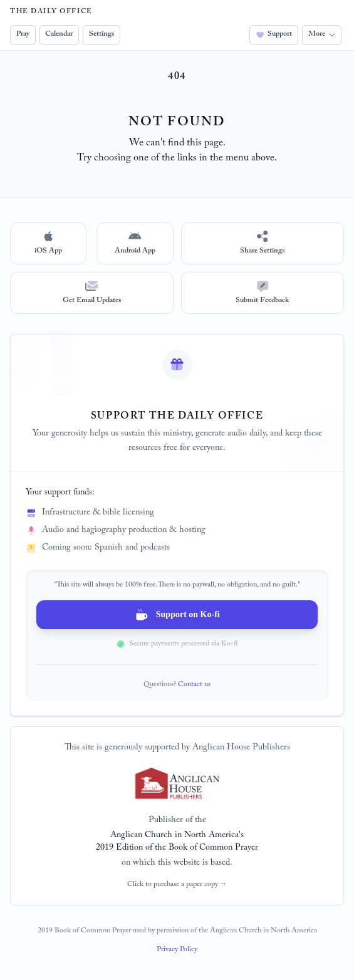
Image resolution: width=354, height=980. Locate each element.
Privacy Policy (177, 950)
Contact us (194, 685)
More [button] (322, 34)
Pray (23, 34)
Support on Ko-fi (177, 615)
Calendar (59, 34)
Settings (102, 34)
